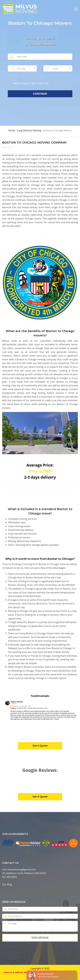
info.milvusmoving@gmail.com (19, 870)
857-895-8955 (47, 45)
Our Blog (7, 884)
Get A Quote (40, 746)
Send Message (40, 938)
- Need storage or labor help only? (30, 83)
